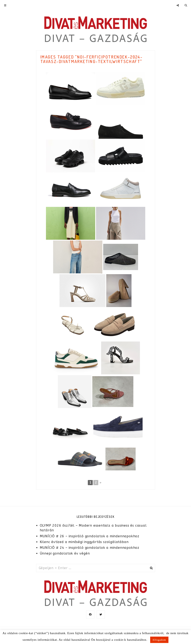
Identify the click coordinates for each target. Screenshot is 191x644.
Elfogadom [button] (159, 640)
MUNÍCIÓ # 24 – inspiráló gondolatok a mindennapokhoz (90, 548)
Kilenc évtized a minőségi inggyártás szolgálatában (84, 542)
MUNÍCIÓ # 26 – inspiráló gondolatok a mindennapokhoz (90, 536)
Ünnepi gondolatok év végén (65, 553)
